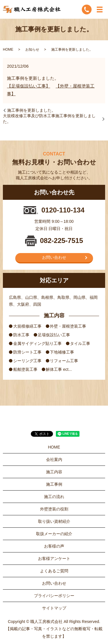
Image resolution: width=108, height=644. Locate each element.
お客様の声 (54, 546)
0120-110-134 (63, 210)
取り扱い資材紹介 (54, 521)
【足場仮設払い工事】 (29, 86)
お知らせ (32, 50)
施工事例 (54, 484)
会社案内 (54, 459)
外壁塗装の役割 (54, 509)
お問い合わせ (54, 257)
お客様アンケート (54, 558)
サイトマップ (54, 608)
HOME (8, 50)
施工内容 (54, 472)
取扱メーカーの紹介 (54, 534)
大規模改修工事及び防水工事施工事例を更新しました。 (49, 119)
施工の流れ (54, 497)
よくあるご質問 (54, 571)
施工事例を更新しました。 (31, 110)
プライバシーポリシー (54, 596)
